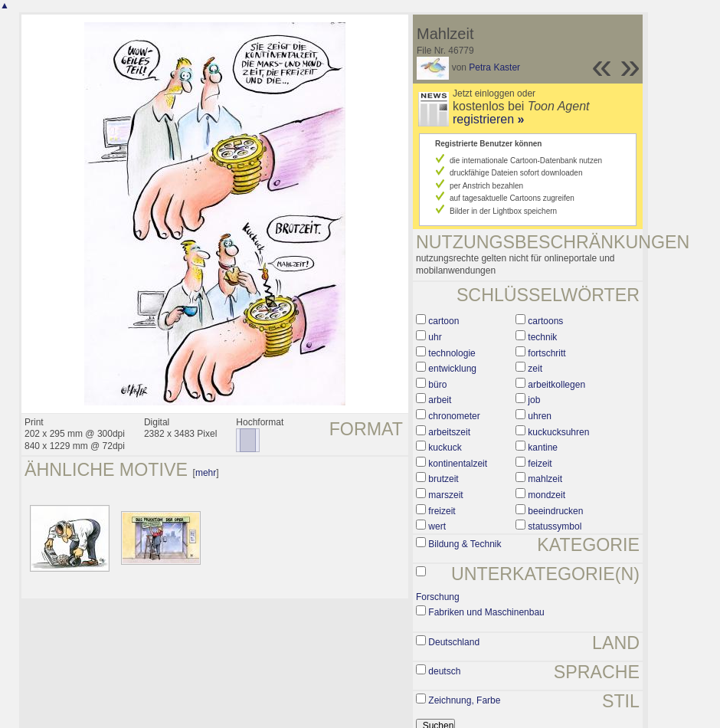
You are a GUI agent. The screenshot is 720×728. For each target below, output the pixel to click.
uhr (435, 337)
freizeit (442, 511)
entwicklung (452, 369)
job (534, 400)
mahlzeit (545, 479)
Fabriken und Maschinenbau (486, 612)
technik (542, 337)
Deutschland (454, 642)
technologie (452, 353)
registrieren (488, 119)
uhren (540, 416)
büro (437, 385)
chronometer (454, 416)
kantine (543, 448)
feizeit (540, 464)
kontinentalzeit (458, 464)
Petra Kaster (494, 67)
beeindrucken (555, 511)
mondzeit (547, 495)
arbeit (440, 400)
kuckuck (445, 448)
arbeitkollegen (556, 385)
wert (437, 526)
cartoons (545, 321)
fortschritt (547, 353)
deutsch (444, 671)
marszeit (445, 495)
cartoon (443, 321)
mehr (206, 473)
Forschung (438, 597)
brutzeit (443, 479)
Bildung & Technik (465, 544)
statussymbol (555, 526)
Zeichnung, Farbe (464, 700)
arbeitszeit (449, 432)
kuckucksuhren (558, 432)
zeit (535, 369)
